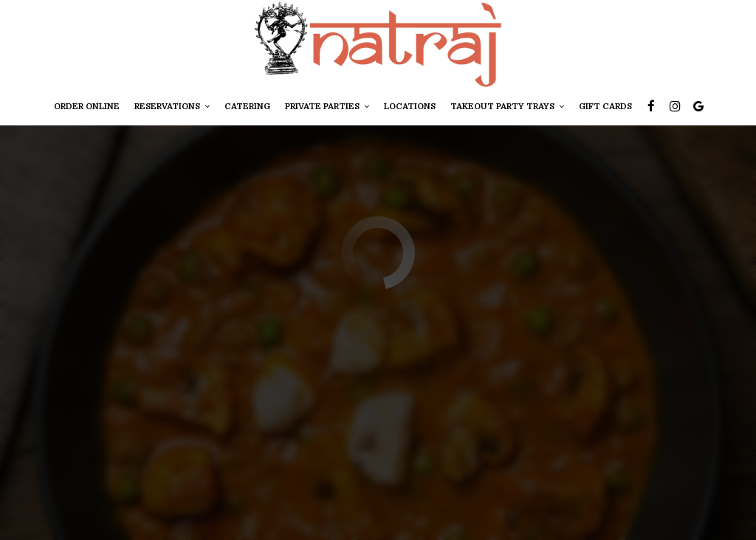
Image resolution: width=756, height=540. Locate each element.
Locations (410, 107)
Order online (87, 107)
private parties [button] (327, 107)
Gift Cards (605, 107)
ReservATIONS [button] (172, 107)
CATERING (247, 107)
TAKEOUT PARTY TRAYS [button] (507, 107)
